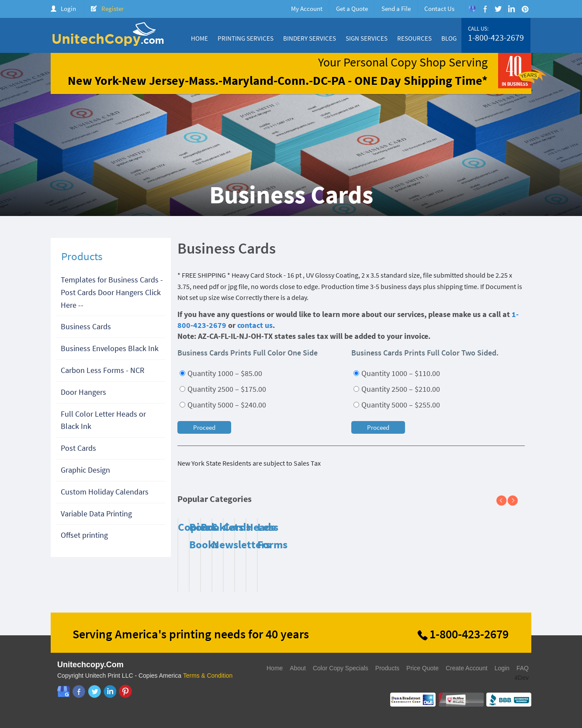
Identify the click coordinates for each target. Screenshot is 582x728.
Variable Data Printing (96, 514)
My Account (307, 9)
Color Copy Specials (341, 668)
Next (516, 501)
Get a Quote (352, 9)
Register (113, 9)
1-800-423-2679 (496, 38)
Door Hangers (83, 392)
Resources (414, 38)
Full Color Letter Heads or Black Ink (103, 420)
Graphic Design (85, 470)
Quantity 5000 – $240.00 (223, 405)
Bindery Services (310, 38)
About (298, 668)
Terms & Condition (208, 676)
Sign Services (367, 38)
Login (68, 9)
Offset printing (84, 535)
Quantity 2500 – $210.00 (397, 389)
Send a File (396, 9)
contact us (255, 325)
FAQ (523, 668)
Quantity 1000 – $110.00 (397, 373)
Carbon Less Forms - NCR (102, 370)
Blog (449, 38)
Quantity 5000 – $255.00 (397, 405)
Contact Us (439, 9)
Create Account (467, 668)
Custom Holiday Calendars (105, 492)
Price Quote (423, 668)
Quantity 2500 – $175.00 (223, 389)
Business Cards (86, 326)
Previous (505, 501)
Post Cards (78, 448)
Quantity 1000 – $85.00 (221, 373)
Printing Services (246, 38)
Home (199, 38)
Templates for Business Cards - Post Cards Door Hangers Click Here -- (112, 292)
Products (387, 668)
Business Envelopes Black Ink (110, 348)
